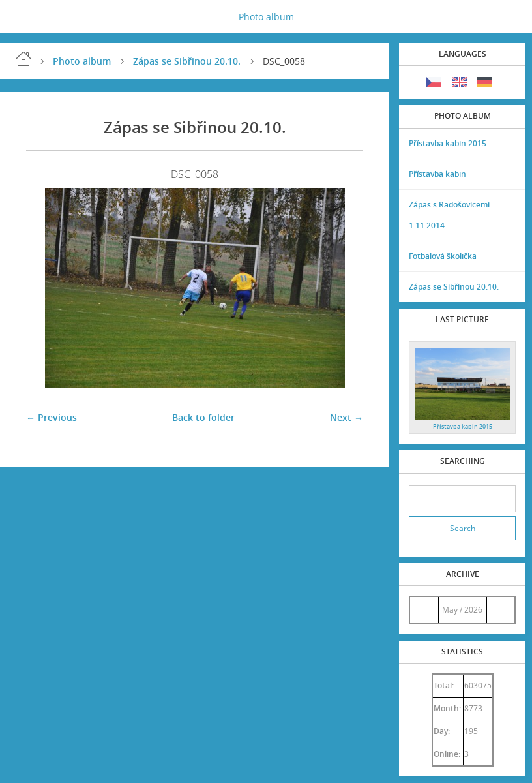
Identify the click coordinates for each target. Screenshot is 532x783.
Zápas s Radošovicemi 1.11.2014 (449, 215)
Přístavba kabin (437, 174)
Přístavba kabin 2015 (448, 143)
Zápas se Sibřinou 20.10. (187, 61)
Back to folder (203, 417)
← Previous (52, 417)
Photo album (266, 17)
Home (23, 59)
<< (424, 610)
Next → (347, 417)
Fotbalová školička (443, 256)
